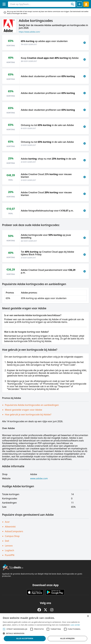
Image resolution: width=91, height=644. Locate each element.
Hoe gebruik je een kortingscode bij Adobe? (28, 414)
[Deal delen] (79, 4)
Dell (7, 541)
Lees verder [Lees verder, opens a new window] (75, 625)
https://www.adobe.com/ (29, 32)
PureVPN (10, 555)
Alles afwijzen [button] (68, 638)
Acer (7, 522)
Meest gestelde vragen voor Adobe (23, 410)
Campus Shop (12, 536)
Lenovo (9, 546)
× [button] (88, 616)
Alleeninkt (10, 527)
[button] (45, 633)
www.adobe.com (39, 479)
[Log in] (86, 4)
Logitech (10, 550)
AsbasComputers (14, 531)
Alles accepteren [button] (25, 638)
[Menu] (4, 4)
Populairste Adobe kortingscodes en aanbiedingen (32, 405)
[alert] (45, 629)
